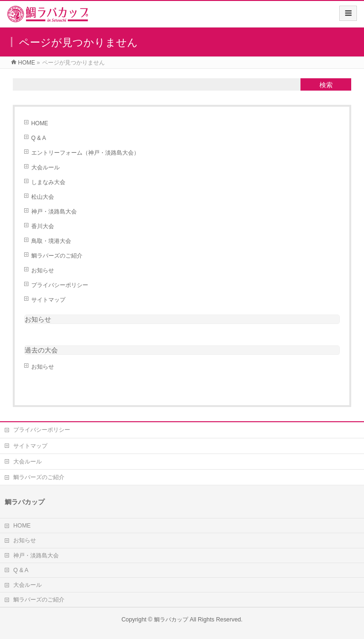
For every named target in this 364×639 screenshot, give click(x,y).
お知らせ (43, 270)
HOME (40, 123)
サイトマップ (48, 300)
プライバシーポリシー (60, 285)
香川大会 (43, 226)
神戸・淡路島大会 (54, 212)
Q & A (39, 138)
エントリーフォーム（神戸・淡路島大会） (85, 153)
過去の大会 (41, 350)
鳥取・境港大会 (51, 241)
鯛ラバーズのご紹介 (57, 256)
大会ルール (45, 167)
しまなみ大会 (48, 182)
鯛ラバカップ (171, 620)
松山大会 (43, 197)
